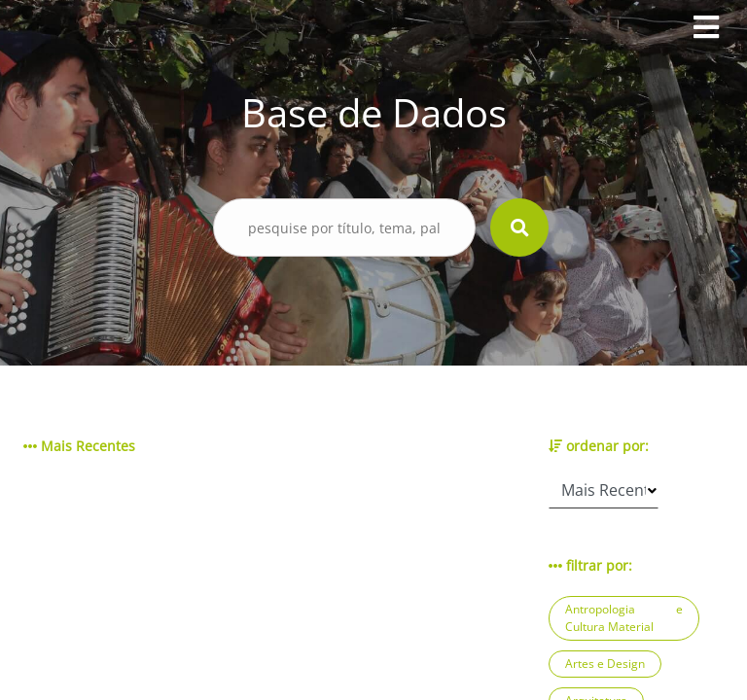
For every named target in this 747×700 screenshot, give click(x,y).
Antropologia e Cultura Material (624, 618)
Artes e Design (605, 664)
